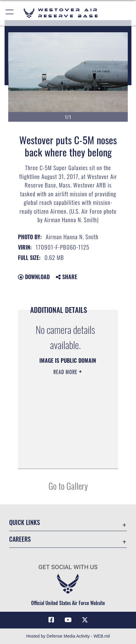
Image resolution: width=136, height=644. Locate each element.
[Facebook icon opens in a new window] (51, 620)
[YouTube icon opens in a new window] (68, 620)
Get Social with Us (68, 567)
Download (34, 277)
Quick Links (25, 522)
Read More (66, 372)
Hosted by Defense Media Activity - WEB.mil (68, 636)
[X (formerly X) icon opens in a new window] (85, 620)
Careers (20, 539)
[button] (10, 13)
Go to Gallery (68, 486)
